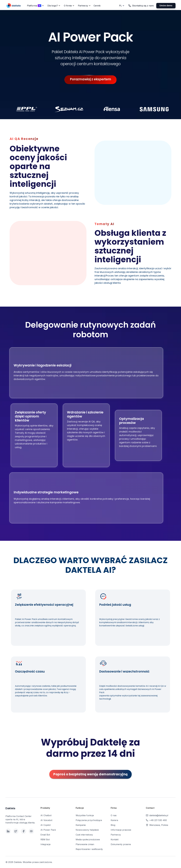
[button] (35, 6)
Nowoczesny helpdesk (87, 830)
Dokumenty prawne (121, 844)
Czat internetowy (84, 835)
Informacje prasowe (121, 830)
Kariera (114, 820)
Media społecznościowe (88, 839)
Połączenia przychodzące (89, 820)
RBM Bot (45, 839)
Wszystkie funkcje (85, 815)
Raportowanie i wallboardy (89, 849)
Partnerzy (116, 835)
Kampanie (81, 825)
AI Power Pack (48, 830)
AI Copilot (46, 825)
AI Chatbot (46, 815)
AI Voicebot (46, 820)
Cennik (97, 6)
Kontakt (115, 839)
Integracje (46, 844)
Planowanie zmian (85, 844)
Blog (113, 825)
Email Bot (45, 835)
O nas (114, 815)
